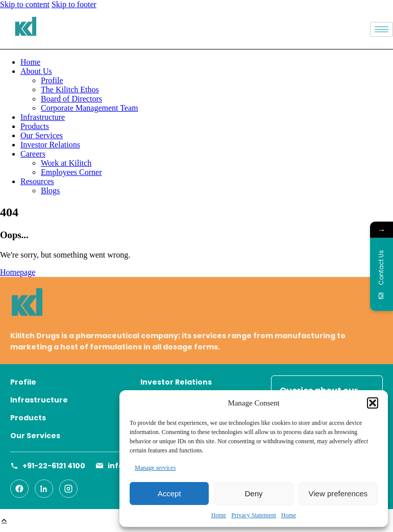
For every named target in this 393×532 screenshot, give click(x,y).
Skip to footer (74, 4)
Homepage (18, 272)
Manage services (155, 468)
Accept (169, 493)
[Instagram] (68, 489)
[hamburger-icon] (382, 29)
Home (219, 515)
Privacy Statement (254, 515)
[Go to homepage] (196, 305)
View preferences (338, 493)
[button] (373, 403)
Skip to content (25, 4)
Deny (253, 493)
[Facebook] (19, 489)
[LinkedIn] (44, 489)
